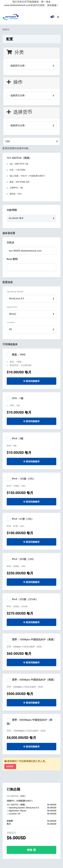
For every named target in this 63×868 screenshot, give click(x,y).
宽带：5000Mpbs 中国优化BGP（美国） (29, 722)
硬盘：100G (16, 355)
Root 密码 (12, 259)
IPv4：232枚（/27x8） (22, 599)
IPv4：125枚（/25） (21, 479)
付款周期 (12, 210)
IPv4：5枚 (15, 439)
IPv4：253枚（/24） (21, 559)
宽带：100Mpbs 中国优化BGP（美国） (31, 640)
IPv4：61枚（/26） (20, 519)
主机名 (10, 243)
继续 (32, 850)
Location (11, 322)
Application (12, 307)
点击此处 (10, 766)
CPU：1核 (15, 398)
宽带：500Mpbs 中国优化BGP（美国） (31, 680)
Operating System (15, 292)
